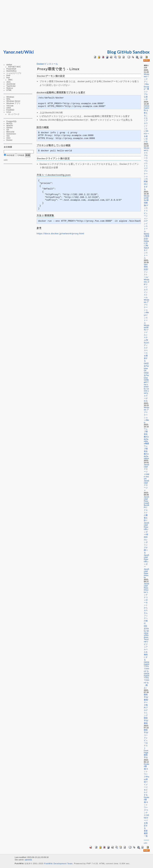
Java (8, 82)
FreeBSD (10, 110)
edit (6, 160)
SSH (8, 138)
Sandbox (141, 52)
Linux (9, 112)
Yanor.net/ (14, 52)
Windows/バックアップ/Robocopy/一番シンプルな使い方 (147, 87)
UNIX (9, 108)
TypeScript (11, 86)
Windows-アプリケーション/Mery (147, 415)
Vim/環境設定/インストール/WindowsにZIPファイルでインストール (147, 281)
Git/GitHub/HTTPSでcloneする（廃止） (147, 681)
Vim (8, 136)
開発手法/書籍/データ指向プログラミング (146, 705)
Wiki (29, 52)
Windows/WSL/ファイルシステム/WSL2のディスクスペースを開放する (147, 343)
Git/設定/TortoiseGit (146, 367)
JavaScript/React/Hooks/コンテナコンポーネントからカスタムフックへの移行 (147, 603)
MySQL (10, 123)
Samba (9, 128)
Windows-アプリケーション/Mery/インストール (147, 311)
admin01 (28, 860)
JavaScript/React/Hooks (147, 573)
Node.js (10, 88)
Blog (112, 52)
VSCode (10, 106)
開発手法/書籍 (146, 721)
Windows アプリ (13, 103)
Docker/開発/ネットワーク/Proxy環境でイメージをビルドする (147, 779)
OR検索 (20, 155)
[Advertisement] (77, 24)
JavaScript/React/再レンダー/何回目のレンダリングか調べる (147, 538)
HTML (9, 90)
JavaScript (11, 84)
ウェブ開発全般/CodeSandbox (146, 452)
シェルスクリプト (14, 73)
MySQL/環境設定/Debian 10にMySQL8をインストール (147, 246)
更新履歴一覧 (146, 833)
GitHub (124, 52)
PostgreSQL (12, 121)
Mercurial (10, 132)
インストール (51, 64)
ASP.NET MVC (14, 67)
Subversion (11, 134)
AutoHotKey (11, 71)
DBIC (10, 80)
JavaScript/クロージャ (147, 485)
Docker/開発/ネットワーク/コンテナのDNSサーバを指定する (147, 813)
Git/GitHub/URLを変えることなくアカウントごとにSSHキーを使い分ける (147, 124)
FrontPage (146, 752)
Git (8, 130)
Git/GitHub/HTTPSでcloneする (147, 667)
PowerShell (11, 69)
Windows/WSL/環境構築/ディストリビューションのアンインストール (147, 214)
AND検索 (9, 155)
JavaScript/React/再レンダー (147, 561)
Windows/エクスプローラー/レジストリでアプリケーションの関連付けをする (147, 169)
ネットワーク (14, 114)
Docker (9, 140)
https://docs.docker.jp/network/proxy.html (60, 234)
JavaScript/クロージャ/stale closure (147, 472)
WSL (8, 99)
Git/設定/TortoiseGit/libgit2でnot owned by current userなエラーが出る (146, 387)
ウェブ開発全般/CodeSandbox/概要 (147, 436)
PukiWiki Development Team (58, 863)
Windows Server (13, 101)
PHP (8, 76)
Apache (10, 125)
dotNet (9, 65)
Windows (10, 97)
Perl (8, 78)
